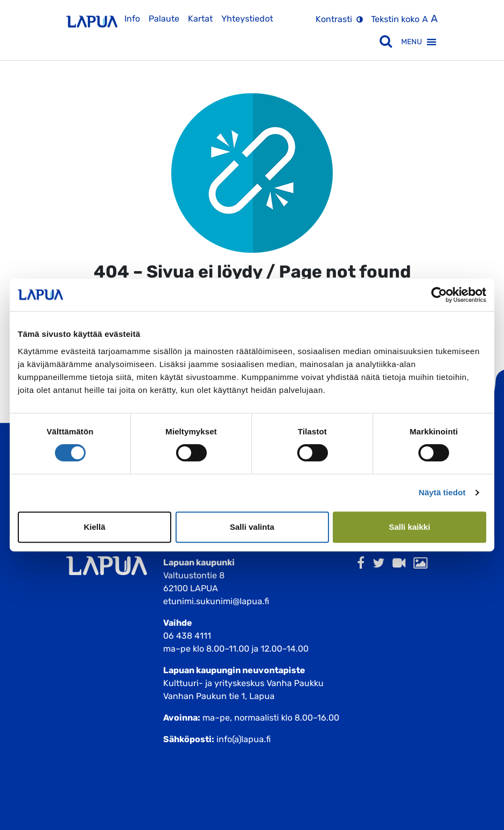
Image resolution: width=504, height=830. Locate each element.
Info (132, 19)
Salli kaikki (409, 527)
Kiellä (94, 527)
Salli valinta (252, 527)
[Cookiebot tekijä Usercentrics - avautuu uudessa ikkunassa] (439, 295)
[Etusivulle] (92, 18)
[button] (412, 42)
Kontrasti (334, 19)
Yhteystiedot (247, 19)
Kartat (200, 19)
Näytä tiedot (442, 492)
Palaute (164, 19)
